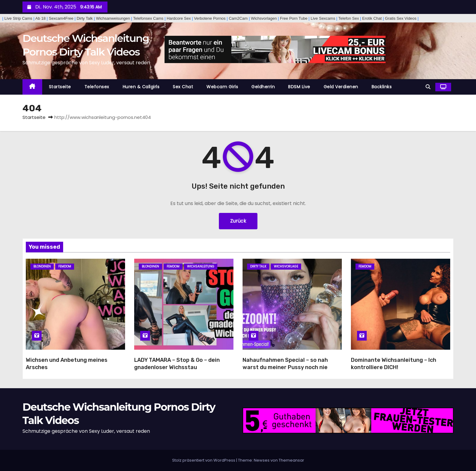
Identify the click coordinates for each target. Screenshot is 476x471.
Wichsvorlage (286, 266)
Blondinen (42, 266)
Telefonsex (97, 87)
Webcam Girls (222, 87)
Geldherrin (263, 87)
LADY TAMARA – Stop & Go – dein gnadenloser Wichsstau (177, 364)
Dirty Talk (258, 266)
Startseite (60, 87)
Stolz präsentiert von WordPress (204, 460)
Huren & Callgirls (141, 87)
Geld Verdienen (341, 87)
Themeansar (291, 460)
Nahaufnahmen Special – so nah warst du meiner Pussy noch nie (285, 364)
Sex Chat (183, 87)
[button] (428, 87)
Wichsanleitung (201, 266)
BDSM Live (299, 87)
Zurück (238, 221)
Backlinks (382, 87)
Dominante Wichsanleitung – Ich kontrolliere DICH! (394, 364)
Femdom (65, 266)
